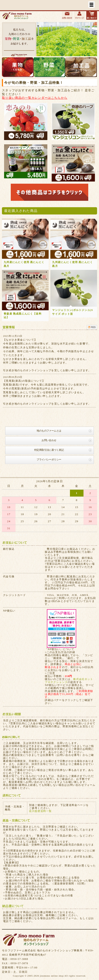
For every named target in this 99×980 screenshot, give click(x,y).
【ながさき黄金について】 (20, 340)
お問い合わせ (49, 440)
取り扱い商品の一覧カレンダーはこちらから (35, 98)
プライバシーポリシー (49, 460)
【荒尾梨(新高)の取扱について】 (24, 381)
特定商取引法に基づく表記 (49, 450)
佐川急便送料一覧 (40, 811)
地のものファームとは (49, 431)
